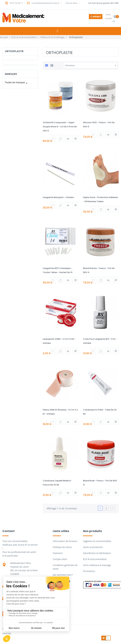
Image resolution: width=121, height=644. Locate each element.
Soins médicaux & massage (97, 565)
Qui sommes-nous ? (63, 575)
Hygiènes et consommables (97, 541)
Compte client (60, 559)
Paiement (58, 553)
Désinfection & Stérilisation (97, 553)
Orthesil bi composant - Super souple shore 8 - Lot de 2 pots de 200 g (60, 127)
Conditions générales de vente (65, 567)
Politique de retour (62, 547)
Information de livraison (65, 541)
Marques (11, 74)
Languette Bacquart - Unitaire (58, 197)
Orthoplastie (14, 51)
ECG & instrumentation (95, 559)
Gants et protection (93, 547)
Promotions (89, 571)
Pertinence (91, 66)
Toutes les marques (17, 83)
